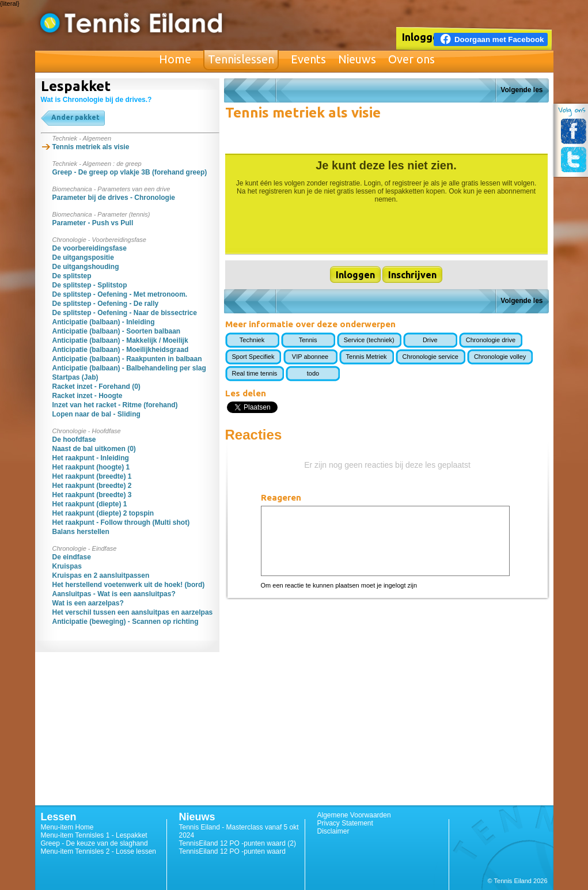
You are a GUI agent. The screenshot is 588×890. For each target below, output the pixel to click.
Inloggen (423, 37)
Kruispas (67, 566)
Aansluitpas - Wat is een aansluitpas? (114, 594)
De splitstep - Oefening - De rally (106, 304)
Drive (430, 340)
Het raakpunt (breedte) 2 (92, 486)
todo (313, 373)
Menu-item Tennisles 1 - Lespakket (94, 835)
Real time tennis (255, 373)
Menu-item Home (67, 827)
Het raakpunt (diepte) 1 (90, 504)
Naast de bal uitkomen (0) (94, 449)
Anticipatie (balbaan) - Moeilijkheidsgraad (121, 350)
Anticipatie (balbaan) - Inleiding (104, 322)
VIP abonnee (310, 357)
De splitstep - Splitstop (90, 285)
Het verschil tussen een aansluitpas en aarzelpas (133, 612)
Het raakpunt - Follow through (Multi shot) (121, 522)
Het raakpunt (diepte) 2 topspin (103, 513)
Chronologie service (430, 357)
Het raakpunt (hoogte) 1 (91, 467)
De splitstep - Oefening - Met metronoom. (120, 294)
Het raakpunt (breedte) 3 (92, 495)
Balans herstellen (81, 532)
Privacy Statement (345, 823)
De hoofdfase (74, 440)
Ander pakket (75, 117)
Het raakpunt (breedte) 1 (92, 476)
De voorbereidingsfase (90, 248)
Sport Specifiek (253, 357)
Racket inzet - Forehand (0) (96, 387)
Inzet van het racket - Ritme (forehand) (115, 405)
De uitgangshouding (86, 267)
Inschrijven (412, 275)
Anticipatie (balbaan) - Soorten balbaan (117, 331)
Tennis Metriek (367, 357)
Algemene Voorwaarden (354, 815)
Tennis (308, 340)
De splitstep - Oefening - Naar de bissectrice (125, 313)
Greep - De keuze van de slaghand (94, 843)
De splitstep (72, 276)
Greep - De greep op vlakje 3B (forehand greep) (130, 172)
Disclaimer (333, 831)
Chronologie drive (491, 340)
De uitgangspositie (83, 257)
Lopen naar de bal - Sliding (96, 414)
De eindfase (72, 557)
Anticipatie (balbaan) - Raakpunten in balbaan (127, 359)
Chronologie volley (500, 357)
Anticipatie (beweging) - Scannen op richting (126, 622)
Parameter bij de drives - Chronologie (114, 198)
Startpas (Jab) (75, 377)
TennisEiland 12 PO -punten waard (232, 851)
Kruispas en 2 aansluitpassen (101, 575)
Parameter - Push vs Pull (93, 223)
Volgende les (521, 90)
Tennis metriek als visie (91, 147)
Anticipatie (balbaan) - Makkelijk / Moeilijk (120, 340)
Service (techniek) (369, 340)
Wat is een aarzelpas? (88, 603)
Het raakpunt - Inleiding (91, 458)
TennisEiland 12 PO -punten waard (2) (238, 843)
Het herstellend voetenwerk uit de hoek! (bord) (129, 585)
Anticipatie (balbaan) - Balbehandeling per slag (129, 368)
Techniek (252, 340)
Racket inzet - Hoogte (88, 396)
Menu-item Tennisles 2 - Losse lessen (99, 851)
